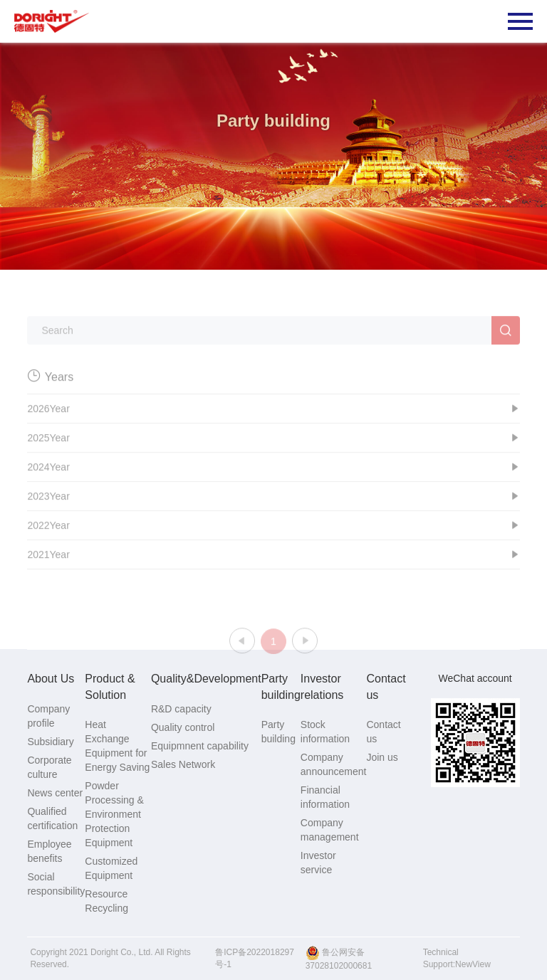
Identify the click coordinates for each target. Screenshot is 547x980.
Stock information (325, 732)
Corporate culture (49, 767)
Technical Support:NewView (457, 958)
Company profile (48, 716)
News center (55, 793)
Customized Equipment (111, 868)
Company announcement (334, 764)
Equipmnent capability (200, 746)
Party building (281, 687)
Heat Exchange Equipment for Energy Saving (117, 746)
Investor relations (322, 687)
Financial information (325, 797)
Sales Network (183, 764)
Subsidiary (50, 742)
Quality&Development (206, 679)
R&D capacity (181, 709)
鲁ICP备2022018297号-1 (255, 958)
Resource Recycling (106, 901)
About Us (51, 679)
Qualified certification (52, 818)
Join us (382, 757)
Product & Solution (110, 687)
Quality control (183, 727)
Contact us (386, 687)
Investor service (318, 863)
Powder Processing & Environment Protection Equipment (114, 814)
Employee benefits (49, 851)
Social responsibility (56, 884)
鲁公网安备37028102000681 (339, 958)
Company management (330, 830)
